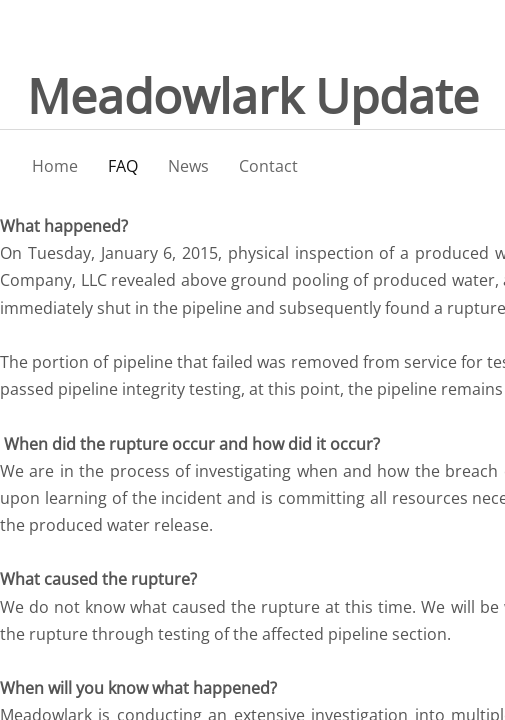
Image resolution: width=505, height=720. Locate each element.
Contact (268, 166)
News (188, 166)
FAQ (123, 166)
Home (55, 166)
